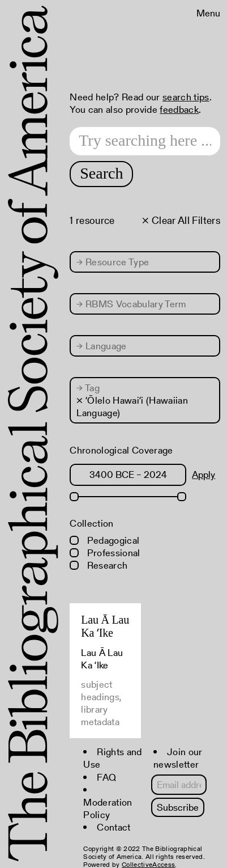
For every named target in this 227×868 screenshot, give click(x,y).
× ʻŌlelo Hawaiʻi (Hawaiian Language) (132, 407)
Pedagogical (104, 540)
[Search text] (145, 141)
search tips (186, 97)
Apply (204, 475)
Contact (114, 827)
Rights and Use (112, 758)
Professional (105, 553)
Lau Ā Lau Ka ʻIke (105, 626)
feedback (179, 109)
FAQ (106, 777)
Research (98, 565)
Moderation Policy (108, 808)
